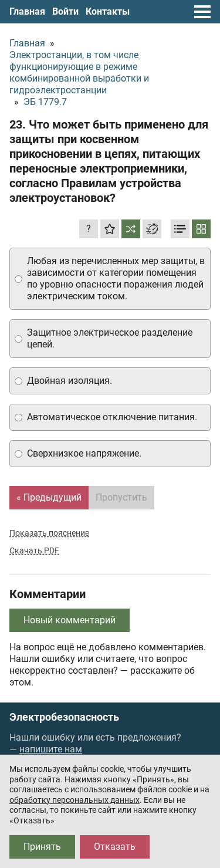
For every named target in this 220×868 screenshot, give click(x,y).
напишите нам (51, 749)
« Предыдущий (49, 497)
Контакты (108, 11)
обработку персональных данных (75, 800)
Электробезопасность (64, 717)
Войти (65, 11)
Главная (27, 11)
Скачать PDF (34, 550)
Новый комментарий (70, 620)
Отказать (115, 847)
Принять (42, 847)
